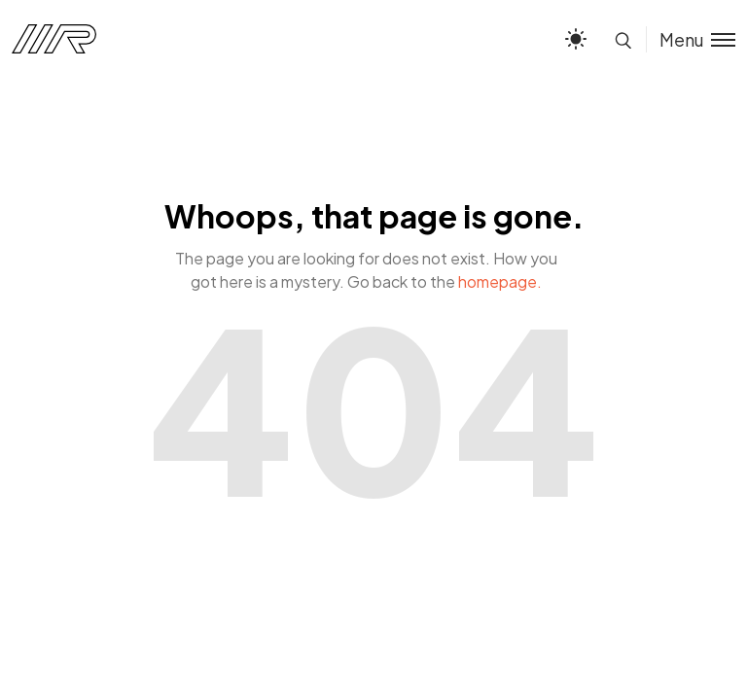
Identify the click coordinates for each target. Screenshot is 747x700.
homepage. (500, 281)
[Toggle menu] (691, 39)
